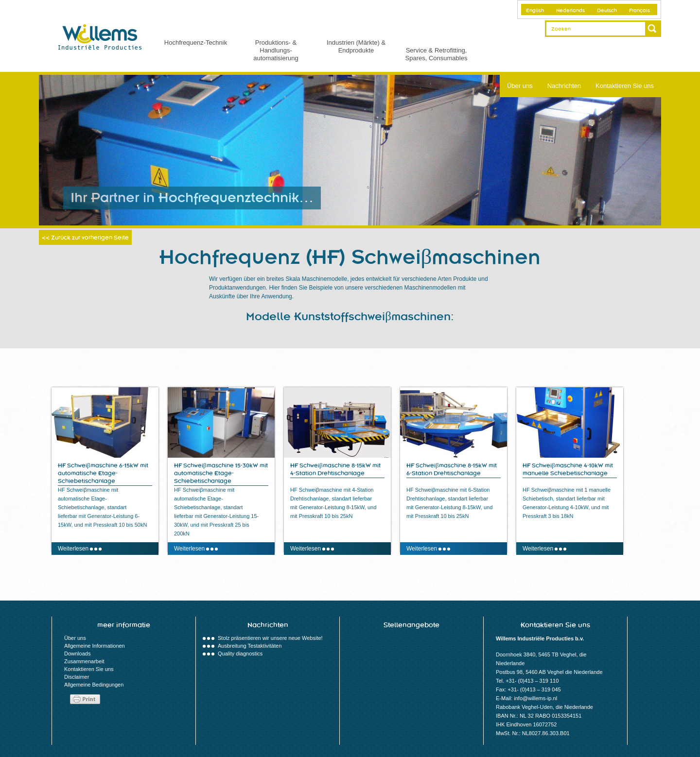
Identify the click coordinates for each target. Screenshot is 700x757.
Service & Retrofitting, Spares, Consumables (437, 54)
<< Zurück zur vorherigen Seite (85, 238)
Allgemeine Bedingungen (94, 685)
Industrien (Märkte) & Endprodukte (356, 46)
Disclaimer (77, 677)
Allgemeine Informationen (95, 646)
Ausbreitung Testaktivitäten (250, 646)
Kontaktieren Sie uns (625, 86)
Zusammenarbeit (84, 661)
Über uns (520, 86)
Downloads (77, 654)
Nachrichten (564, 86)
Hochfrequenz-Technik (196, 43)
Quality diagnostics (240, 654)
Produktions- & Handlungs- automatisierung (276, 50)
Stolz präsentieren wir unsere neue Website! (270, 638)
